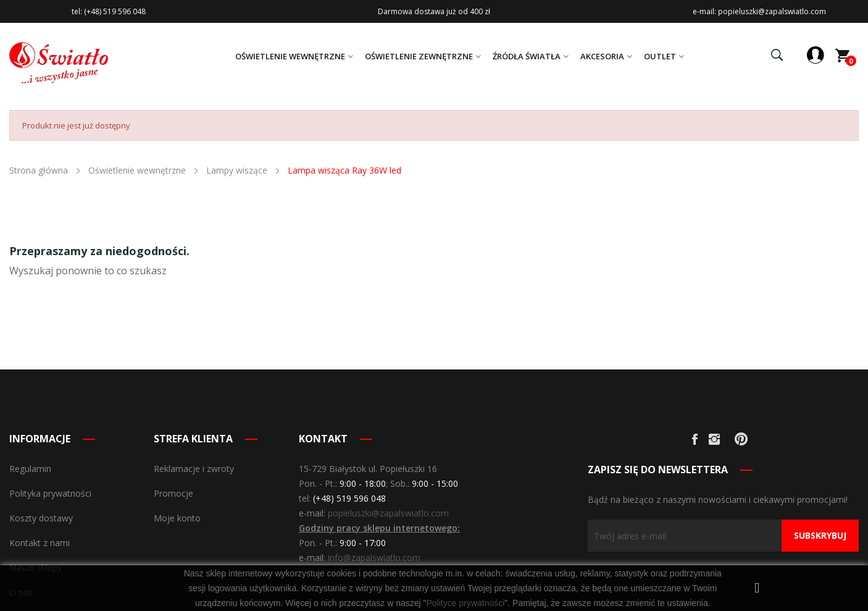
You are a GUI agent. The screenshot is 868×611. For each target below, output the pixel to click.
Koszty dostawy (41, 518)
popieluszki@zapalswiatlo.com (388, 513)
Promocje (173, 493)
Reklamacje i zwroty (194, 469)
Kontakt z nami (40, 543)
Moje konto (177, 518)
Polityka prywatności (50, 493)
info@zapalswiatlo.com (374, 558)
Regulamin (30, 469)
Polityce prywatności (465, 603)
